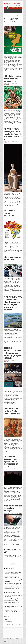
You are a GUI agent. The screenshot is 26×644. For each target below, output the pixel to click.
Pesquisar (19, 5)
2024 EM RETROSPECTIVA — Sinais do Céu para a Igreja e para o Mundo (13, 353)
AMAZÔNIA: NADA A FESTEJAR (10, 213)
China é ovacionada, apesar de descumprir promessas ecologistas (13, 603)
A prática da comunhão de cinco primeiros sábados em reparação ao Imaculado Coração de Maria (13, 572)
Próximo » (18, 545)
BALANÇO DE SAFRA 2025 (11, 20)
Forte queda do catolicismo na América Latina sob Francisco (12, 577)
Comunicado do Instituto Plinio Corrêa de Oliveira (12, 411)
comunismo (6, 263)
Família (5, 417)
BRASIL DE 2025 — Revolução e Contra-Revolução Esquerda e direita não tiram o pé (13, 134)
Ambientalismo (6, 85)
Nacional (5, 25)
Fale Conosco (8, 625)
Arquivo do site (8, 619)
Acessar (5, 640)
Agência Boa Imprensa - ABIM (12, 639)
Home (5, 16)
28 (14, 545)
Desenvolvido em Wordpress (12, 640)
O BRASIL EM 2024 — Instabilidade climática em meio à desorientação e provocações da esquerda (13, 303)
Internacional (6, 361)
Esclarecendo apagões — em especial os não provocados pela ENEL (11, 461)
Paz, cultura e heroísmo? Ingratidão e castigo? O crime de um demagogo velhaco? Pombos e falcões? (13, 585)
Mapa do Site (15, 625)
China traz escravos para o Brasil (12, 258)
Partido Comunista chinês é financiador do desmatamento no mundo (12, 611)
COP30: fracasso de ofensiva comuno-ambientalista (12, 78)
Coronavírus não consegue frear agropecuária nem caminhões (12, 600)
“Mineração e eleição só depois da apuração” (13, 508)
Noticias (20, 312)
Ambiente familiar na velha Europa (13, 589)
